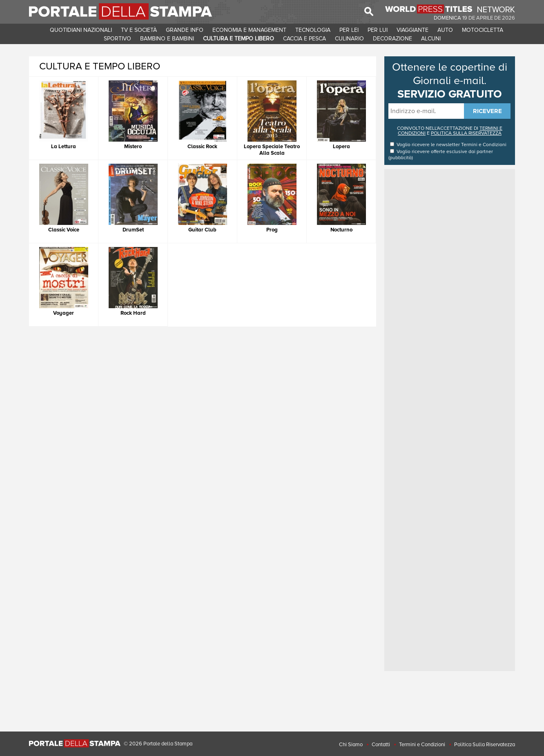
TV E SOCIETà (139, 30)
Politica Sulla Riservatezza (485, 745)
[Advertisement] (450, 294)
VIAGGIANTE (412, 30)
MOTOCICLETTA (483, 30)
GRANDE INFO (185, 30)
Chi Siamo (351, 745)
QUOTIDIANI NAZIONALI (81, 30)
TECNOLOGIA (313, 30)
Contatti (381, 745)
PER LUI (378, 30)
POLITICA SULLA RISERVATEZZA (466, 133)
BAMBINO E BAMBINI (167, 39)
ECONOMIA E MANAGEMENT (249, 30)
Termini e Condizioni (484, 145)
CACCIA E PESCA (304, 39)
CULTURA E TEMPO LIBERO (239, 39)
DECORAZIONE (392, 39)
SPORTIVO (117, 39)
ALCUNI (431, 39)
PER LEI (349, 30)
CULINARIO (349, 39)
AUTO (445, 30)
